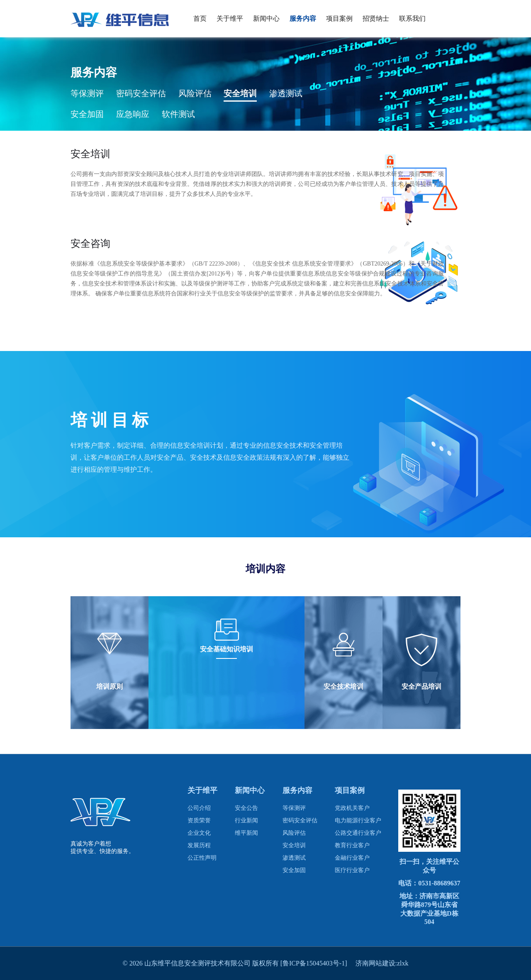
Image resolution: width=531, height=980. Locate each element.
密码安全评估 (141, 93)
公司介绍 (199, 808)
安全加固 (87, 114)
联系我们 (412, 18)
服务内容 (303, 18)
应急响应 (133, 114)
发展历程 (199, 845)
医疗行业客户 (352, 870)
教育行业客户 (352, 845)
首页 (200, 18)
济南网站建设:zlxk (382, 963)
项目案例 (339, 18)
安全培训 (240, 93)
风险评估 (195, 93)
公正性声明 (202, 858)
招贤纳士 (376, 18)
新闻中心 (266, 18)
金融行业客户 (352, 858)
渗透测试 (286, 93)
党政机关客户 (352, 808)
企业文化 (199, 833)
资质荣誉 (199, 820)
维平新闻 (246, 833)
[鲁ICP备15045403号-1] (318, 963)
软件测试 (178, 114)
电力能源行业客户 (358, 820)
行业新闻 (246, 820)
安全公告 (246, 808)
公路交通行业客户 (358, 833)
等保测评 (87, 93)
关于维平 (230, 18)
